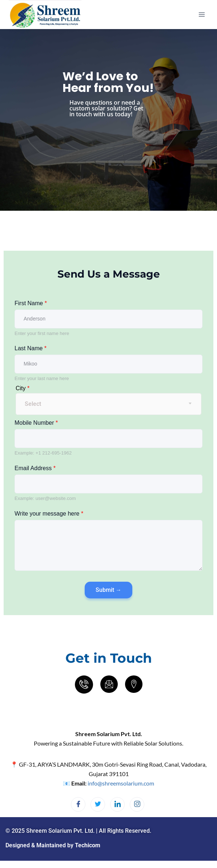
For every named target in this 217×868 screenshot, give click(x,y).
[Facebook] (78, 804)
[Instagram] (137, 804)
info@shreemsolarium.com (121, 783)
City (23, 388)
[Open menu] (202, 14)
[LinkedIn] (117, 804)
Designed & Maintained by (53, 845)
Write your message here (49, 514)
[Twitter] (98, 804)
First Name (31, 303)
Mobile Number (36, 423)
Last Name (31, 348)
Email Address (35, 468)
